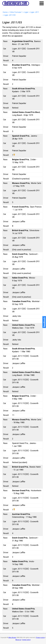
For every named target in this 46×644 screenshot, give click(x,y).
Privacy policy (40, 638)
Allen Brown (12, 638)
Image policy (26, 640)
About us (18, 640)
